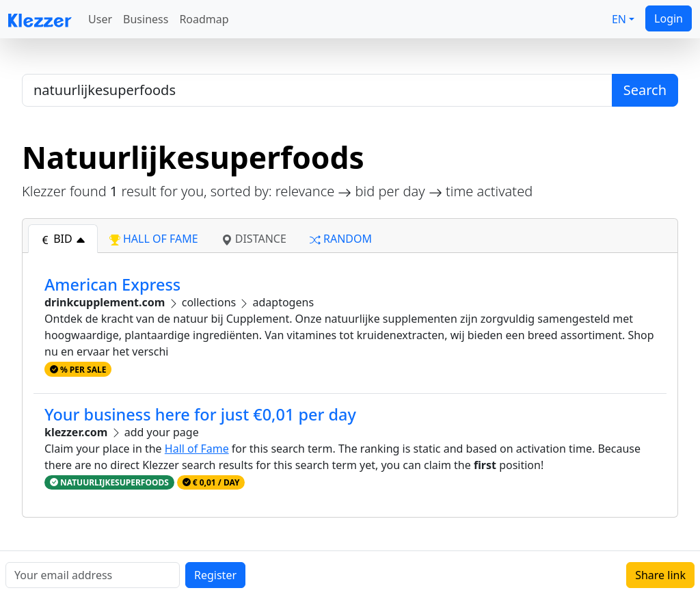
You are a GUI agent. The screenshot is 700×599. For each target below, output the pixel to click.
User (100, 19)
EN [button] (619, 19)
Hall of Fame (197, 449)
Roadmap (204, 19)
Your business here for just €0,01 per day (200, 414)
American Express (112, 284)
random (341, 239)
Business (146, 19)
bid (63, 239)
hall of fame (154, 239)
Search (645, 90)
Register (215, 575)
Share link (660, 575)
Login (669, 18)
